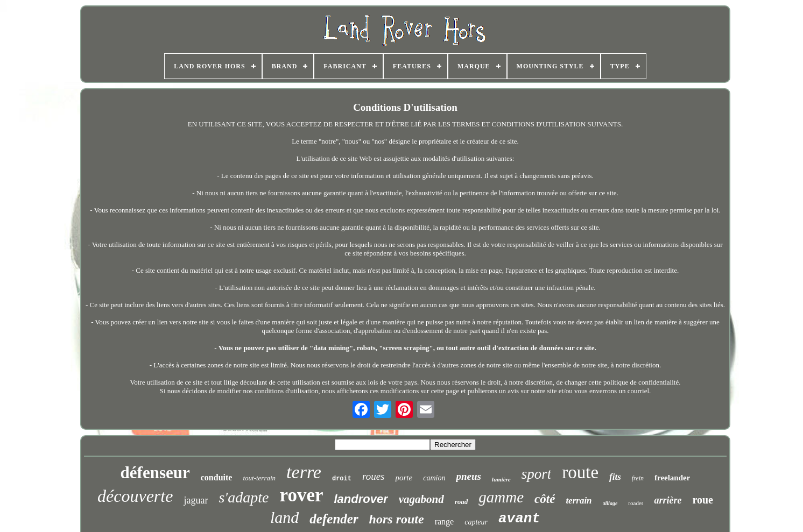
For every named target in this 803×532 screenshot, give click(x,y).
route (580, 472)
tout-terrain (259, 478)
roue (703, 500)
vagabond (421, 499)
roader (636, 503)
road (462, 502)
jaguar (196, 500)
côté (545, 499)
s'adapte (244, 497)
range (445, 522)
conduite (217, 477)
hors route (397, 519)
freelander (672, 478)
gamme (501, 497)
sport (537, 474)
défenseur (155, 473)
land (284, 517)
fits (615, 477)
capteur (476, 522)
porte (404, 478)
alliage (610, 503)
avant (519, 519)
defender (334, 519)
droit (342, 479)
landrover (361, 499)
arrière (668, 500)
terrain (579, 501)
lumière (501, 479)
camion (434, 478)
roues (374, 476)
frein (638, 478)
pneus (468, 476)
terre (304, 472)
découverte (135, 496)
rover (301, 495)
